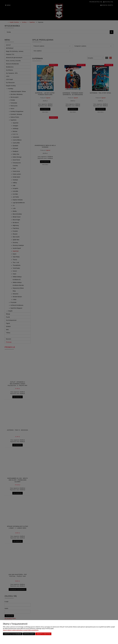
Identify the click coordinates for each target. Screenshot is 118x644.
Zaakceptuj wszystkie (43, 634)
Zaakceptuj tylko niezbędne (13, 634)
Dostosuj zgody (29, 634)
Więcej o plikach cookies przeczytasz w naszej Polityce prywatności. (21, 630)
